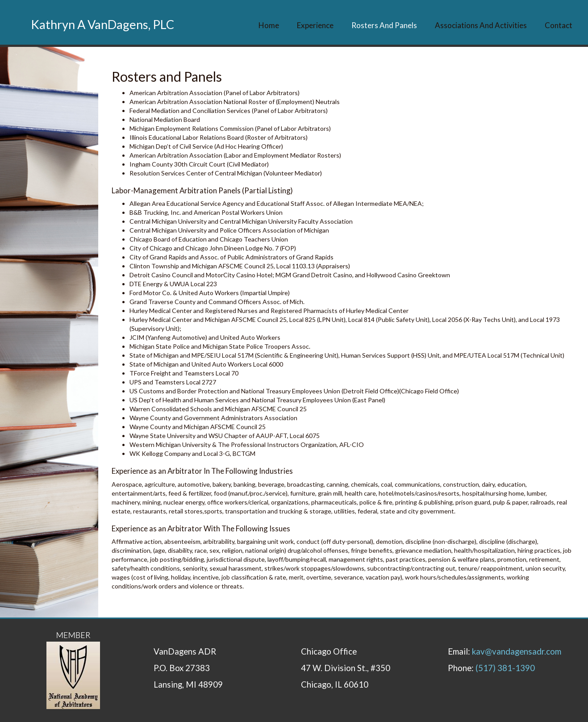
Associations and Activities (481, 25)
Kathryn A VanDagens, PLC (102, 24)
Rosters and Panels (384, 25)
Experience (315, 25)
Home (269, 25)
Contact (559, 25)
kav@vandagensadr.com (517, 651)
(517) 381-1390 (505, 668)
